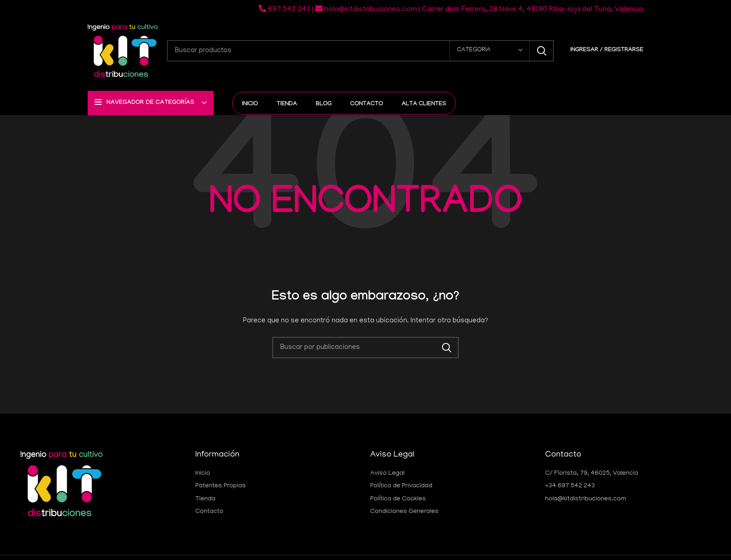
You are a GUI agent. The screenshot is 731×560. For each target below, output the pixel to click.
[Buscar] (360, 51)
